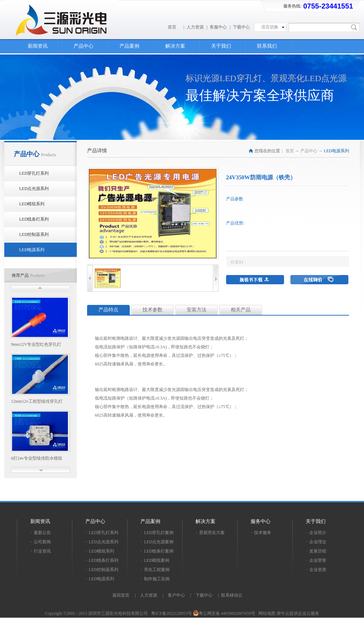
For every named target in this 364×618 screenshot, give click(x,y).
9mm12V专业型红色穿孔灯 (36, 344)
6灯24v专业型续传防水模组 (37, 458)
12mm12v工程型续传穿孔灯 (37, 401)
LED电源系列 (336, 151)
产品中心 (309, 151)
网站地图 (266, 613)
